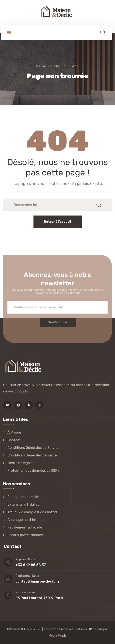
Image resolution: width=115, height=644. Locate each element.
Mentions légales (21, 463)
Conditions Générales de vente (32, 455)
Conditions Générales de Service (33, 448)
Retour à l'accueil (57, 222)
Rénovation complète (24, 497)
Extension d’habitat (23, 504)
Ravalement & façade (25, 527)
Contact (14, 440)
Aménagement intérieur (27, 520)
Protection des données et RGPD (34, 471)
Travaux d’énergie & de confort (32, 512)
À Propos (14, 432)
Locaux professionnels (26, 535)
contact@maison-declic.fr (38, 581)
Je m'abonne (57, 325)
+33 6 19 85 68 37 (31, 565)
